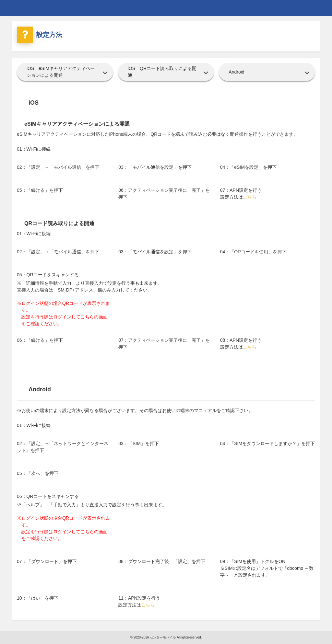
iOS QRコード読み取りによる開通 (162, 72)
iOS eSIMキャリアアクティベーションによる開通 (61, 72)
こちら (250, 197)
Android (236, 72)
